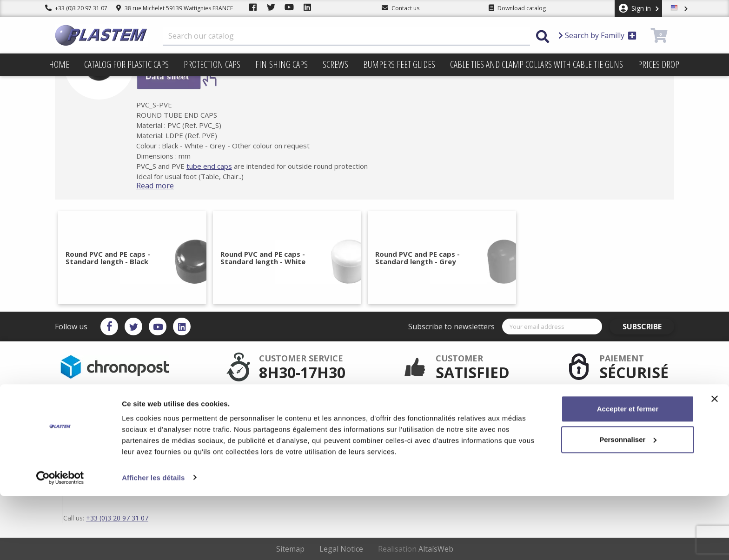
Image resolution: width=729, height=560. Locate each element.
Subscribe (648, 327)
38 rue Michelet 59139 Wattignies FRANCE (175, 8)
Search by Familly (597, 35)
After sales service (324, 407)
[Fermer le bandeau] (715, 463)
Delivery (397, 407)
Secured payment (323, 415)
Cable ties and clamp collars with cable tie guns (537, 64)
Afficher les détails (153, 542)
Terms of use (403, 415)
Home (59, 64)
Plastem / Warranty (325, 422)
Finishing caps (282, 64)
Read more (168, 186)
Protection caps (212, 64)
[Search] (346, 36)
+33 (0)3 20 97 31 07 (76, 8)
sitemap (397, 430)
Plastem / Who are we (328, 437)
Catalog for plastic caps (126, 64)
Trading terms (405, 422)
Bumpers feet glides (399, 64)
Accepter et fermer (628, 473)
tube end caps (222, 166)
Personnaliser (628, 503)
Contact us (400, 437)
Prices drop (659, 64)
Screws (335, 64)
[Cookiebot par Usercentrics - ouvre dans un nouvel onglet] (60, 542)
